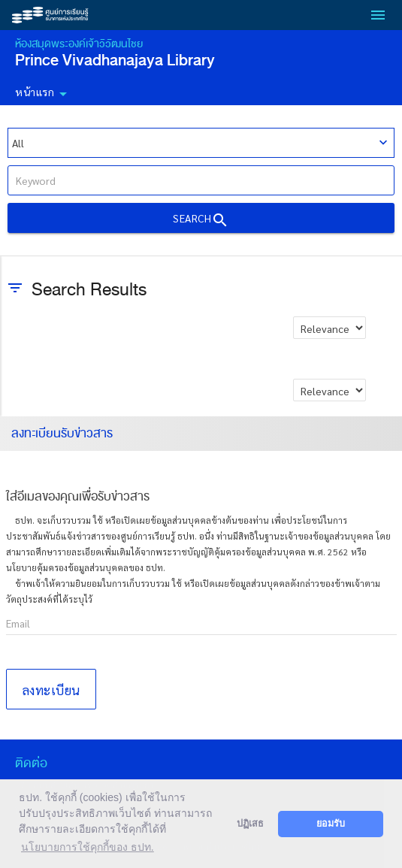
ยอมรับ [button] (331, 824)
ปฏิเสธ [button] (250, 824)
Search (201, 220)
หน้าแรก (44, 94)
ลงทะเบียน (51, 690)
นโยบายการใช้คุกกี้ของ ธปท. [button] (88, 847)
